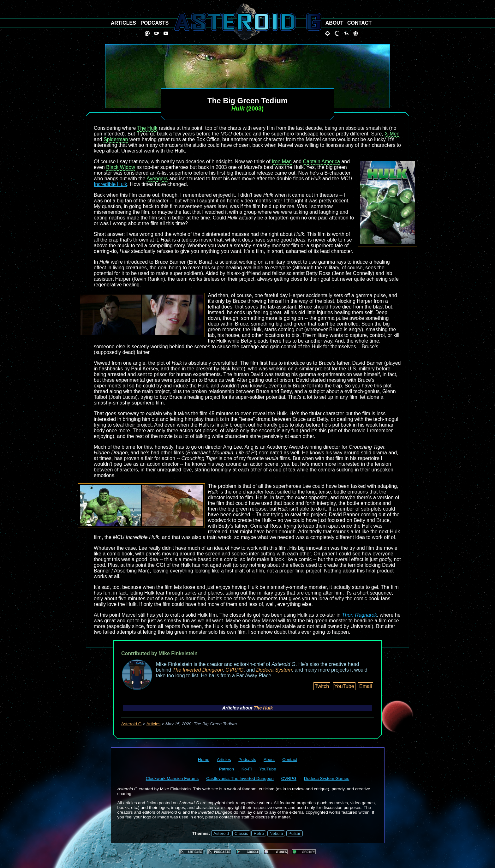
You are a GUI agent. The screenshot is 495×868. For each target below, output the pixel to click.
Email (366, 686)
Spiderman (116, 139)
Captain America (322, 162)
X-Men (392, 134)
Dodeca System (274, 670)
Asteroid (221, 833)
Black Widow (121, 167)
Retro (259, 833)
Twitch (322, 686)
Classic (241, 833)
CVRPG (235, 670)
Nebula (276, 833)
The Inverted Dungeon (198, 670)
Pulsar (295, 833)
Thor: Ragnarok (359, 615)
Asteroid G (131, 724)
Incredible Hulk (110, 184)
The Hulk (147, 128)
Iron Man (282, 162)
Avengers (157, 179)
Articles (154, 724)
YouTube (344, 686)
